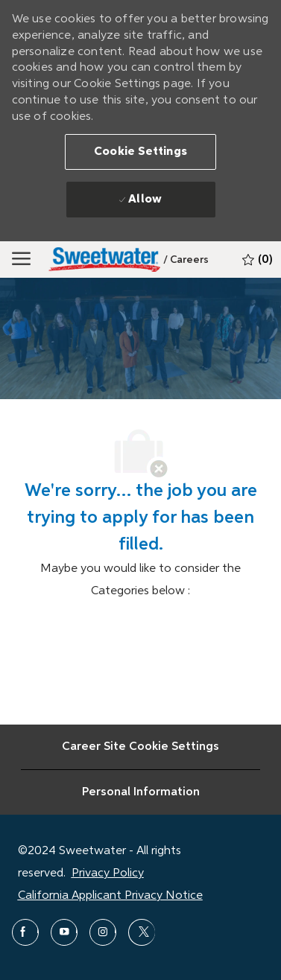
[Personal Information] (141, 792)
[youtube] (64, 932)
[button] (140, 152)
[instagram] (103, 932)
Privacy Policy (108, 874)
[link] (186, 260)
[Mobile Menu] (21, 259)
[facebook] (25, 932)
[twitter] (142, 932)
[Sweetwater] (104, 260)
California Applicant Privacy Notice (110, 896)
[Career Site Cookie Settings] (140, 747)
